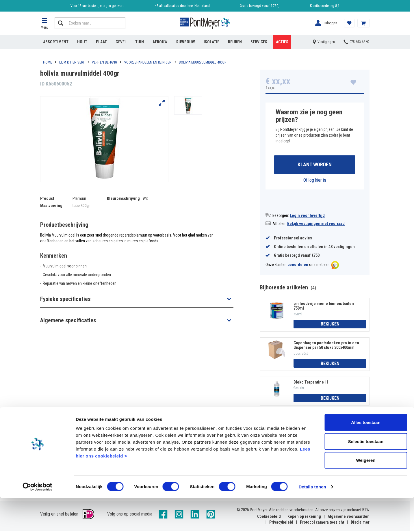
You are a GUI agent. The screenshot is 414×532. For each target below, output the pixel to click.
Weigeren (366, 494)
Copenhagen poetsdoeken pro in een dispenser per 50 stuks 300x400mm (326, 346)
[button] (44, 23)
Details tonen (312, 521)
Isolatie (211, 42)
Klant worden (315, 165)
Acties (282, 42)
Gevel (121, 42)
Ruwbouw (186, 42)
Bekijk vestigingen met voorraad (316, 224)
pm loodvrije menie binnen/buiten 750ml (324, 307)
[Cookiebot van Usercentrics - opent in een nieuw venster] (37, 521)
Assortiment (56, 42)
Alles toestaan (366, 456)
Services (259, 42)
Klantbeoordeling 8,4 (325, 6)
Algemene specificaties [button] (68, 320)
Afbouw (160, 42)
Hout (82, 42)
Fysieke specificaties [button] (65, 299)
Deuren (235, 42)
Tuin (140, 42)
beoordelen (298, 266)
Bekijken (330, 325)
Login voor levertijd (307, 216)
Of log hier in (315, 181)
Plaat (101, 42)
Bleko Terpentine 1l (311, 383)
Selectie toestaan (366, 475)
